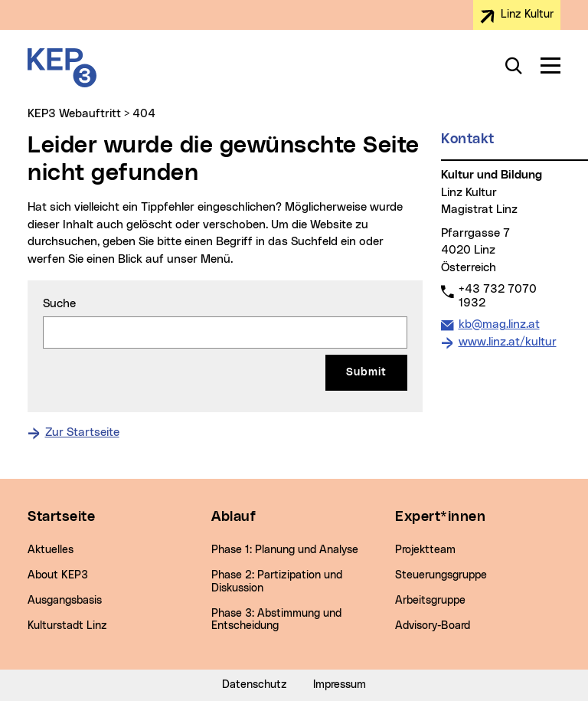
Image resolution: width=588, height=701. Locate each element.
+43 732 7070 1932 (497, 296)
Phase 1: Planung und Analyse (285, 550)
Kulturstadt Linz (67, 626)
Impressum (340, 685)
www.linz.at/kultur (508, 342)
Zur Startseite (82, 432)
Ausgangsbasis (65, 601)
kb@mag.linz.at (499, 323)
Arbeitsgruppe (430, 601)
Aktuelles (51, 550)
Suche (59, 304)
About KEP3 (58, 575)
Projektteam (425, 550)
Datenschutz (255, 685)
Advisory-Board (433, 626)
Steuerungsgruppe (441, 575)
